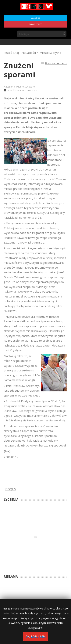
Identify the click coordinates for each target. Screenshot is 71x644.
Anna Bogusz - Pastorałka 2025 (21, 565)
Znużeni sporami (20, 70)
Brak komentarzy (56, 63)
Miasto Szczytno (25, 87)
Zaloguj (35, 18)
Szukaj (64, 34)
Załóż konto (35, 24)
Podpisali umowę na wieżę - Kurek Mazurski (27, 592)
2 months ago (47, 565)
